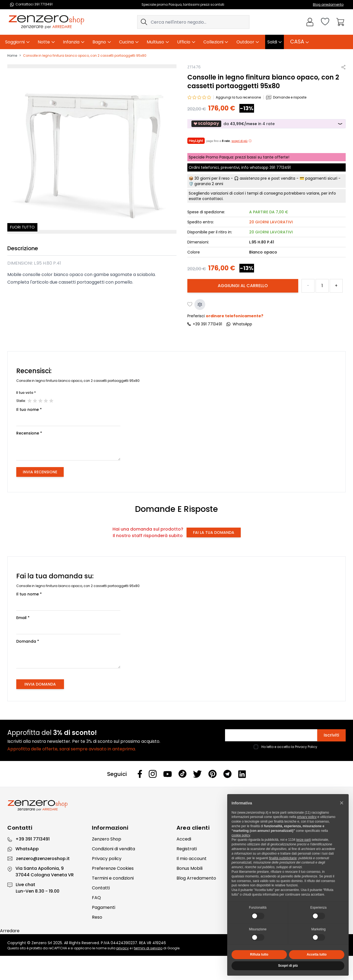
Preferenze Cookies (113, 868)
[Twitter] (197, 774)
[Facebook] (140, 774)
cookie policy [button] (241, 835)
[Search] (144, 22)
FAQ (96, 898)
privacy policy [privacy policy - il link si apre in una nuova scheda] (307, 817)
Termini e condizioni (113, 878)
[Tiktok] (182, 774)
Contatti (101, 888)
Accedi (184, 839)
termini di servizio (148, 948)
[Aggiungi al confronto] (200, 305)
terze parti (304, 840)
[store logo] (46, 22)
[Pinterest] (212, 774)
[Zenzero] (176, 805)
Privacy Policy (306, 747)
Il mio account (192, 859)
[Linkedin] (242, 774)
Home (12, 56)
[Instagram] (153, 774)
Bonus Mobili (190, 868)
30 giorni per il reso (212, 178)
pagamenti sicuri (321, 178)
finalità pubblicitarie (283, 858)
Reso (97, 917)
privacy (123, 948)
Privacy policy (107, 859)
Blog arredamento (328, 4)
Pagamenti (104, 907)
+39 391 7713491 (207, 324)
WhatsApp (27, 849)
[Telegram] (227, 774)
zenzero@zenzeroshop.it (43, 859)
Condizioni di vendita (113, 849)
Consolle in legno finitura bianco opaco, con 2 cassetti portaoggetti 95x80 (85, 56)
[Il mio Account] (310, 22)
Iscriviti (331, 735)
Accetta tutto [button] (317, 954)
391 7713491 (280, 167)
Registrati (187, 849)
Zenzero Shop (107, 839)
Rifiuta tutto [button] (259, 954)
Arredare (10, 931)
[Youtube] (168, 774)
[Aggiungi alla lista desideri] (190, 305)
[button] (342, 803)
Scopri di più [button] (288, 966)
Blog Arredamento (196, 878)
